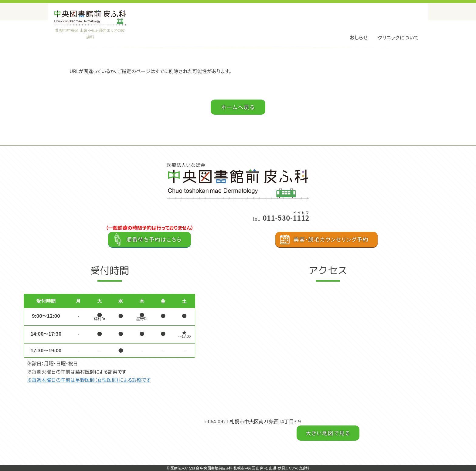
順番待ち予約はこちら (154, 239)
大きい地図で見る (328, 433)
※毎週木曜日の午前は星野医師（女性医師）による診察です (89, 380)
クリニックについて (398, 37)
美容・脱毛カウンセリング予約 (331, 239)
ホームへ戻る (238, 107)
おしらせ (359, 37)
